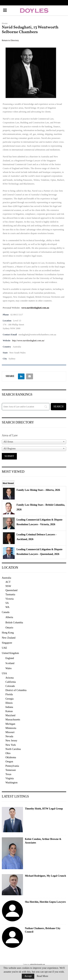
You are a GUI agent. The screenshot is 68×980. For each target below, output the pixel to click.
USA (4, 673)
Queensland (11, 590)
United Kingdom (10, 653)
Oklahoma (11, 757)
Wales (9, 668)
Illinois (9, 703)
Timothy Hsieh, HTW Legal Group (44, 809)
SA (7, 603)
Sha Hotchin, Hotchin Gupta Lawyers (45, 902)
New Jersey (11, 741)
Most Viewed (8, 483)
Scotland (10, 663)
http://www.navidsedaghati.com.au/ (28, 341)
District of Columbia (16, 690)
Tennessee (11, 770)
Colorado (10, 686)
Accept (28, 976)
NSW (8, 586)
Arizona (10, 678)
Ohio (8, 753)
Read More (43, 976)
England (10, 658)
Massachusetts (13, 720)
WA (7, 607)
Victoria (10, 599)
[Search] (26, 407)
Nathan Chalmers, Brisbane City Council (43, 930)
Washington (12, 783)
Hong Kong (8, 633)
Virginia (10, 778)
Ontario (9, 628)
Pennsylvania (12, 766)
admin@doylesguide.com (38, 964)
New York (11, 745)
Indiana (9, 707)
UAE (4, 648)
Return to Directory (10, 40)
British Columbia (14, 623)
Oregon (9, 762)
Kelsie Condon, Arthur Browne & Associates (43, 841)
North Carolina (13, 749)
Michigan (10, 724)
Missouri (10, 732)
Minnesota (11, 728)
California (11, 682)
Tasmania (10, 594)
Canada (6, 612)
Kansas (9, 711)
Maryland (10, 715)
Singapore (7, 643)
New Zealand (9, 638)
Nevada (9, 736)
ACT (8, 582)
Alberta (9, 617)
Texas (8, 774)
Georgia (10, 699)
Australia (6, 578)
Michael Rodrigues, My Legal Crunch (45, 876)
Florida (9, 694)
